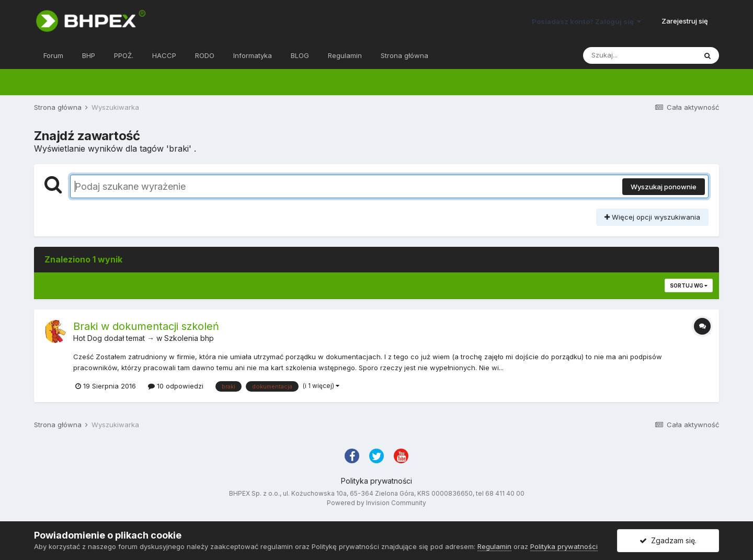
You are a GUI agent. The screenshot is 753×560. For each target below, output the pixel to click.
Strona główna (404, 55)
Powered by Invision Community (376, 503)
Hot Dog (88, 338)
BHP (89, 55)
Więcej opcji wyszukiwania (652, 217)
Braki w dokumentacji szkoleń (146, 326)
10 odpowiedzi (176, 386)
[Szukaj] (640, 55)
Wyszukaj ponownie (664, 187)
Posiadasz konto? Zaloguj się (586, 21)
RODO (205, 55)
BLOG (300, 55)
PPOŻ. (124, 55)
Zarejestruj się (685, 21)
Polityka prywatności (376, 481)
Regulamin (345, 55)
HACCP (164, 55)
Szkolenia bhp (189, 338)
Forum (53, 55)
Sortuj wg (689, 285)
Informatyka (253, 55)
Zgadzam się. (668, 540)
